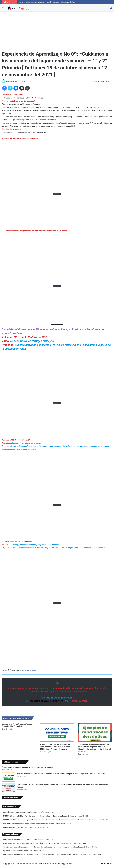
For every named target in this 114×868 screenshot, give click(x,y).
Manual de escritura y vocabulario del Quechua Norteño (24, 812)
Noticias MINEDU (10, 807)
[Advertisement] (57, 32)
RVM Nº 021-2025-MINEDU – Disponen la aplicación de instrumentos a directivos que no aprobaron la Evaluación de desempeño (50, 820)
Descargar (57, 194)
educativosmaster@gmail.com (61, 864)
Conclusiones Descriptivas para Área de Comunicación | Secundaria (28, 767)
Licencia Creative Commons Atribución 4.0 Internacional (59, 691)
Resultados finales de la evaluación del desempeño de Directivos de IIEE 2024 (32, 824)
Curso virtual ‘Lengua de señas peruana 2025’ (20, 827)
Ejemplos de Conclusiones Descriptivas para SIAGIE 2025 (24, 851)
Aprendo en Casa (29, 670)
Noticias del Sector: (11, 797)
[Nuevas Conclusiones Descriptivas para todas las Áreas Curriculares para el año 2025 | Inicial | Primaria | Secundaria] (57, 732)
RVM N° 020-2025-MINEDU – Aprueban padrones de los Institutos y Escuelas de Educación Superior (40, 816)
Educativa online (12, 81)
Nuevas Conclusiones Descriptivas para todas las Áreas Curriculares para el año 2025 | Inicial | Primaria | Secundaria (59, 2)
